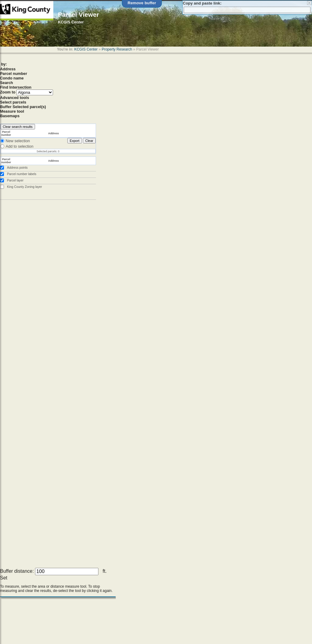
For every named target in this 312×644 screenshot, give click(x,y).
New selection (18, 141)
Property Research (117, 49)
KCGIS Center (86, 49)
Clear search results (18, 127)
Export (75, 141)
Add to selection (19, 146)
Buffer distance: (17, 571)
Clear (89, 141)
